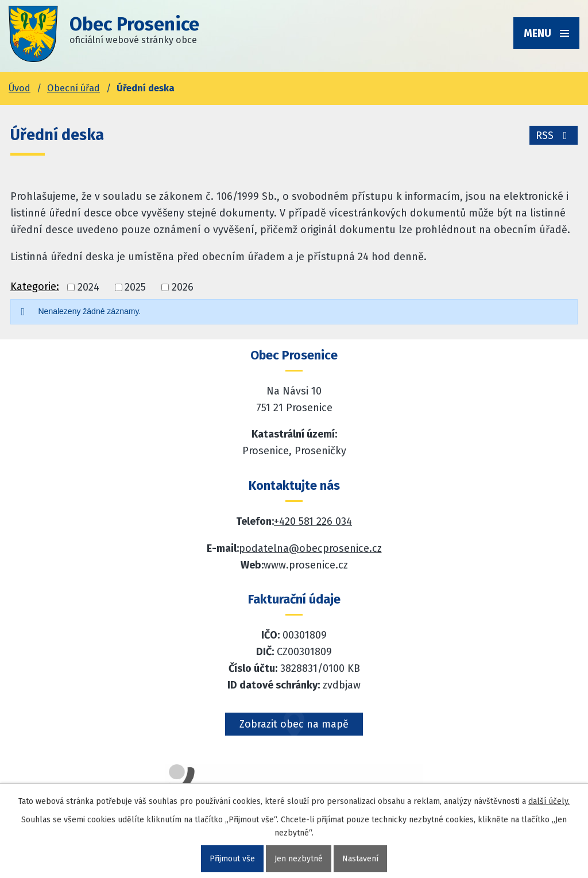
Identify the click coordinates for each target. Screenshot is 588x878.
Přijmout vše (232, 859)
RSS (554, 136)
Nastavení (360, 859)
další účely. (549, 801)
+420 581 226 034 (313, 521)
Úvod (20, 88)
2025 (135, 288)
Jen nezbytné (299, 859)
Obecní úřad (73, 88)
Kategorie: (35, 287)
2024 (88, 288)
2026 (183, 288)
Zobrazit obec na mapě (294, 724)
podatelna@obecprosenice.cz (310, 548)
